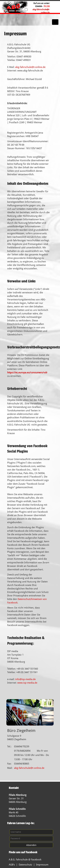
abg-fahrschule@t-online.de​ (30, 67)
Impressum (42, 865)
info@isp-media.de (25, 679)
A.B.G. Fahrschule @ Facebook (25, 860)
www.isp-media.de (27, 683)
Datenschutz (25, 865)
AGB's (12, 865)
